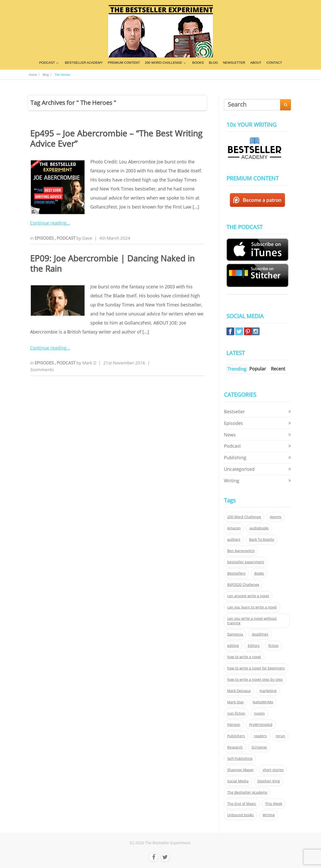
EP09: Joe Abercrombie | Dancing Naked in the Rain (112, 263)
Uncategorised (239, 469)
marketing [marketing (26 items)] (268, 691)
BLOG (213, 63)
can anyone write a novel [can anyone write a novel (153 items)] (248, 596)
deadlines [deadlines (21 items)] (260, 634)
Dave (87, 238)
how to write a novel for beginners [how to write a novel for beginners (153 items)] (256, 668)
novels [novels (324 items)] (259, 713)
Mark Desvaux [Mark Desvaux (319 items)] (239, 691)
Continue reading (48, 223)
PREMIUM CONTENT (124, 63)
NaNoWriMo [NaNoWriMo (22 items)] (263, 702)
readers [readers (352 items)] (260, 736)
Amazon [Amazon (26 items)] (234, 528)
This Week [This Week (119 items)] (274, 804)
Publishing (235, 457)
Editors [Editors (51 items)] (254, 646)
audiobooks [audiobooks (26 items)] (259, 528)
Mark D (89, 363)
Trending (237, 369)
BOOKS (198, 63)
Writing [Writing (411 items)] (269, 815)
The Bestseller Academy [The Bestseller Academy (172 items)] (247, 792)
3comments (42, 370)
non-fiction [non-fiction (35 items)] (236, 713)
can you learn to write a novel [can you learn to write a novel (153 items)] (252, 607)
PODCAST (47, 63)
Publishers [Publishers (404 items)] (236, 736)
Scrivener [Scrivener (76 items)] (259, 747)
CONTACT (274, 63)
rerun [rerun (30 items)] (280, 736)
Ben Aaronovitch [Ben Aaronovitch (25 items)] (241, 551)
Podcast (67, 238)
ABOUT (256, 63)
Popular (258, 369)
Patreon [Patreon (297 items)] (234, 725)
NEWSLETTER (234, 63)
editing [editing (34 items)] (233, 646)
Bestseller (234, 412)
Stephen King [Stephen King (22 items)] (269, 781)
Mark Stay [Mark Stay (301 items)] (235, 702)
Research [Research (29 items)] (235, 747)
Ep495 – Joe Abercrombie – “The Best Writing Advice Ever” (116, 139)
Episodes (45, 238)
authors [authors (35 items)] (234, 540)
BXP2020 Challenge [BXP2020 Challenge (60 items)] (243, 585)
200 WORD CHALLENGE (164, 63)
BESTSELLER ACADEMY (84, 63)
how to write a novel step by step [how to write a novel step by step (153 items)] (255, 680)
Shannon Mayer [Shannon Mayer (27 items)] (240, 770)
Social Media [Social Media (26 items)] (238, 781)
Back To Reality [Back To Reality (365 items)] (262, 540)
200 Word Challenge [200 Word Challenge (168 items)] (244, 517)
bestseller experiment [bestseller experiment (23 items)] (246, 562)
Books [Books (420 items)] (259, 573)
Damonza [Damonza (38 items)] (235, 634)
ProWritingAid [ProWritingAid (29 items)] (261, 725)
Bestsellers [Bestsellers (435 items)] (236, 573)
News (230, 435)
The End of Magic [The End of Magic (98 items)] (242, 804)
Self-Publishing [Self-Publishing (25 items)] (240, 759)
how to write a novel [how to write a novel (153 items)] (244, 657)
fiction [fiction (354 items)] (273, 646)
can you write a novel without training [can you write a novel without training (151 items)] (252, 621)
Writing (232, 481)
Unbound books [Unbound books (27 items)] (240, 815)
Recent (278, 369)
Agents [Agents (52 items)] (276, 517)
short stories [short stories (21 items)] (273, 770)
